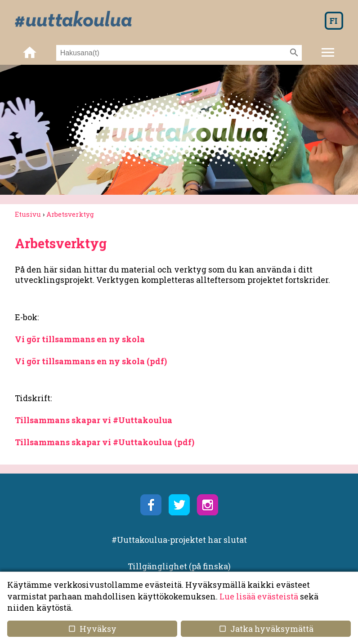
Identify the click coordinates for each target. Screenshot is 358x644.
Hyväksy (92, 629)
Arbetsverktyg (70, 214)
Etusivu (28, 214)
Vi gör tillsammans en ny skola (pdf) (91, 361)
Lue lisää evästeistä (259, 596)
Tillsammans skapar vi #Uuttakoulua (94, 420)
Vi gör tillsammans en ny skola (80, 339)
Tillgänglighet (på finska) (179, 566)
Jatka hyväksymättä (266, 629)
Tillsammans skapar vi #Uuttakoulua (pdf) (105, 442)
